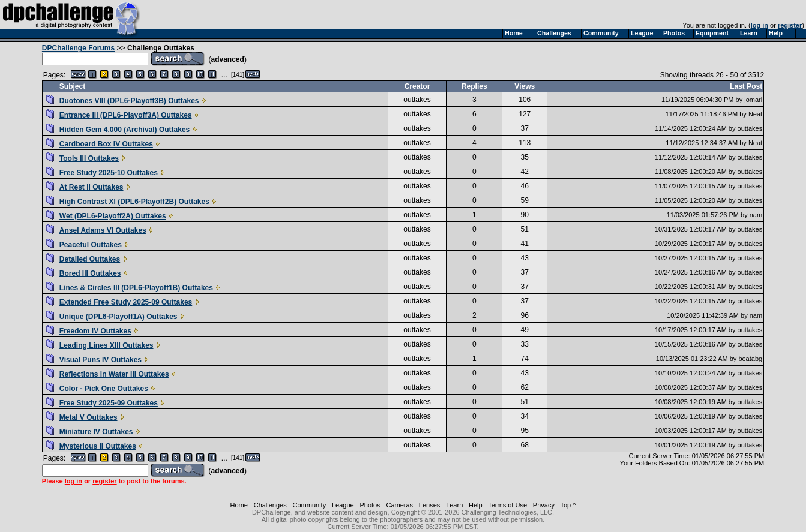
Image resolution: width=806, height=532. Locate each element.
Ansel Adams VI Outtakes (103, 230)
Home (239, 505)
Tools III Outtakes (89, 158)
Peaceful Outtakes (91, 245)
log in (759, 25)
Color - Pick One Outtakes (104, 389)
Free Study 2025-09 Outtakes (109, 403)
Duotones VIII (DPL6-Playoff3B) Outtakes (129, 101)
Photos (370, 505)
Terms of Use (507, 505)
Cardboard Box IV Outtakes (106, 144)
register (790, 25)
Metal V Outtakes (89, 417)
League (343, 505)
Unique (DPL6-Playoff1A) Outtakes (119, 317)
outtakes (417, 100)
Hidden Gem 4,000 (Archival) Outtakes (125, 130)
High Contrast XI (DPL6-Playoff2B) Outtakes (134, 202)
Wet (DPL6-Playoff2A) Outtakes (113, 216)
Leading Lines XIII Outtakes (107, 345)
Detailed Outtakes (90, 259)
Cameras (399, 505)
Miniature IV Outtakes (96, 432)
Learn (454, 505)
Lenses (429, 505)
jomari (753, 100)
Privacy (544, 505)
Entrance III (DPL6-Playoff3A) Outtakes (126, 115)
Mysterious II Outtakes (98, 446)
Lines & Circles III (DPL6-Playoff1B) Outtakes (136, 288)
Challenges (270, 505)
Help (476, 505)
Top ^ (568, 505)
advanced (228, 59)
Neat (755, 114)
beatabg (750, 359)
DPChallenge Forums (78, 48)
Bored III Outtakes (90, 273)
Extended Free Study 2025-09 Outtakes (126, 302)
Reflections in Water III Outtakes (114, 374)
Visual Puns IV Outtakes (101, 360)
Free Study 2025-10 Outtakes (109, 173)
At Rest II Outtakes (92, 187)
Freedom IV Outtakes (95, 331)
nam (756, 215)
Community (310, 505)
